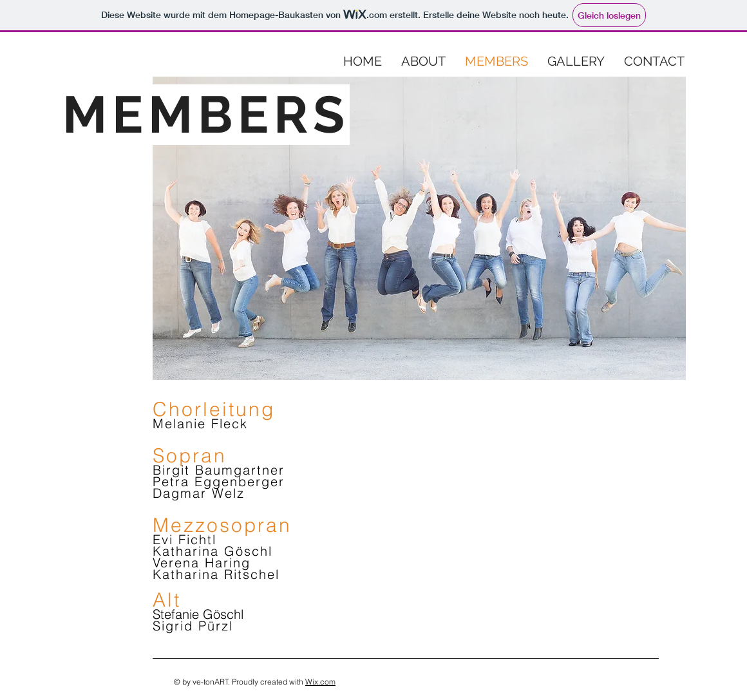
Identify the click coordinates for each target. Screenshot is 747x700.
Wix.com (320, 682)
